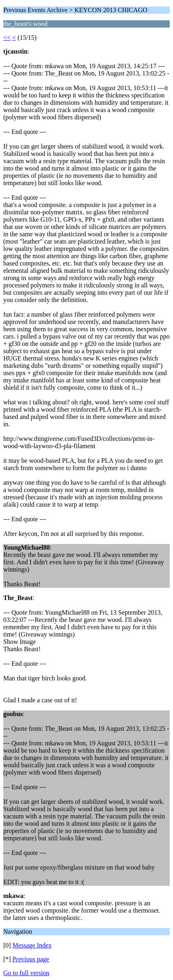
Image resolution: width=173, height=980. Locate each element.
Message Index (32, 945)
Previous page (31, 959)
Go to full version (26, 973)
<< (7, 38)
